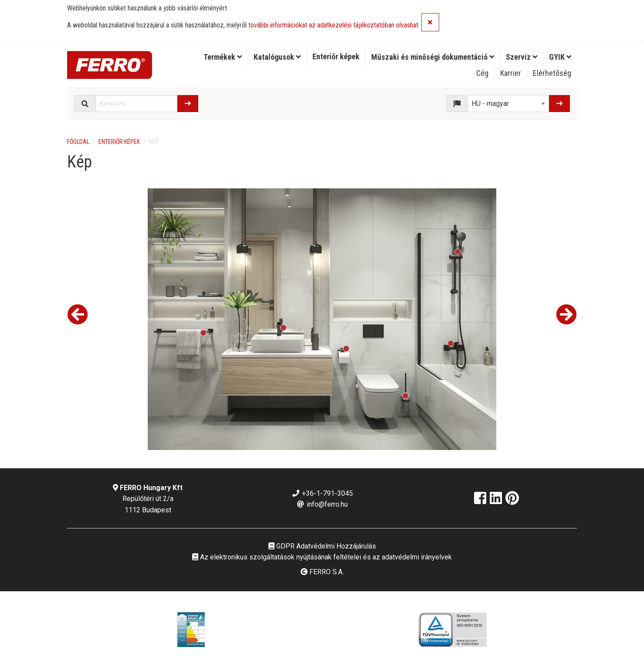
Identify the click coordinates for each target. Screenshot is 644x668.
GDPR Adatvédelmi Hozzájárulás (322, 546)
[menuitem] (223, 57)
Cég (482, 73)
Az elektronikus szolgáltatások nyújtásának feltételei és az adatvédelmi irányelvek (322, 557)
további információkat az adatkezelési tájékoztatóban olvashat (333, 26)
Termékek (223, 57)
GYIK (560, 57)
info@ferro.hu (322, 504)
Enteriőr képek (336, 56)
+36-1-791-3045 (322, 493)
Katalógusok (277, 57)
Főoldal (78, 142)
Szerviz (522, 57)
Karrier (511, 73)
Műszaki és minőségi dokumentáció (433, 57)
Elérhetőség (552, 73)
